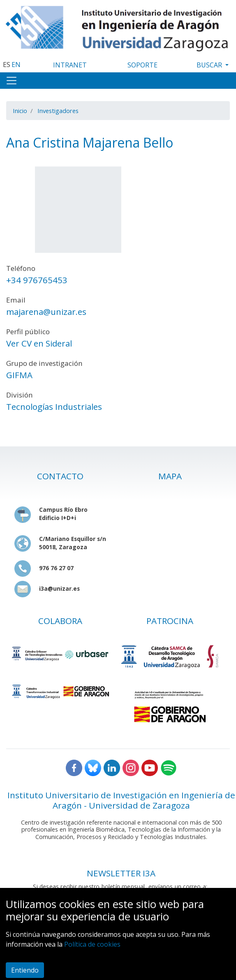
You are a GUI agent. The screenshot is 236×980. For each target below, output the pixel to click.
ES (7, 65)
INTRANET (70, 65)
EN (16, 65)
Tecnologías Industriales (54, 407)
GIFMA (19, 375)
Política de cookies (92, 944)
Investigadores (58, 111)
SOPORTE (142, 65)
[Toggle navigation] (12, 81)
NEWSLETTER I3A (121, 873)
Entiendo (25, 970)
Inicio (20, 111)
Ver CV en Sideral (39, 343)
